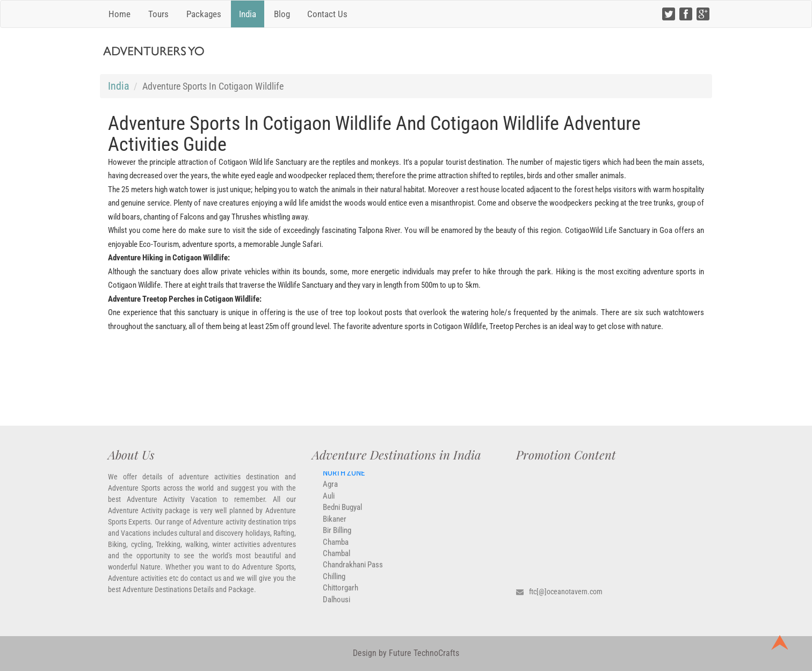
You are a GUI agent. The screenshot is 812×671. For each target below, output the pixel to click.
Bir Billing (337, 535)
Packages (204, 14)
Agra (330, 490)
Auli (329, 501)
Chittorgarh (340, 593)
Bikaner (335, 524)
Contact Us (327, 14)
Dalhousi (336, 604)
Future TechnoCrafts (423, 653)
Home (119, 14)
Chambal (336, 558)
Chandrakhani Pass (353, 570)
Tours (158, 14)
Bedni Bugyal (342, 512)
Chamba (336, 547)
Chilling (334, 581)
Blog (282, 14)
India (248, 14)
